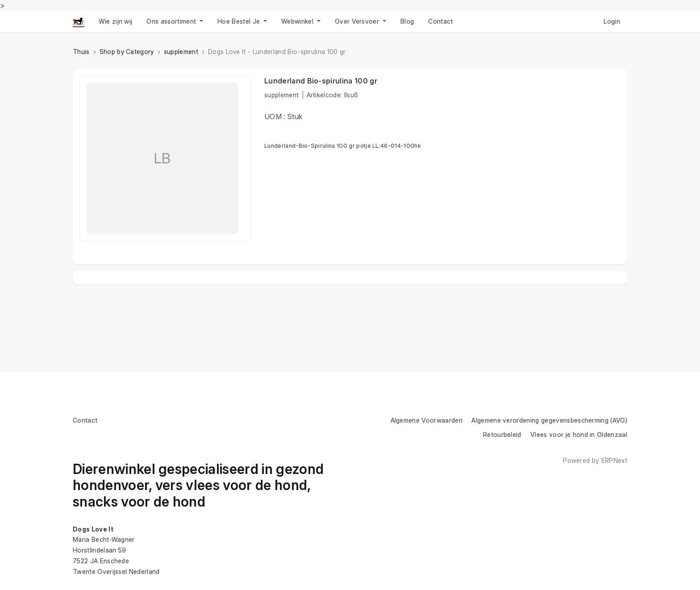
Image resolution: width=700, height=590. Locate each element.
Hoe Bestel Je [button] (240, 21)
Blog (407, 21)
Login (612, 21)
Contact (440, 21)
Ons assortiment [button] (172, 21)
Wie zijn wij (116, 21)
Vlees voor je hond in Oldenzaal (579, 434)
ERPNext (614, 460)
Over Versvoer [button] (358, 21)
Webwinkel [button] (298, 21)
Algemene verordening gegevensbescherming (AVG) (549, 420)
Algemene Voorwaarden (427, 420)
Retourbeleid (502, 434)
